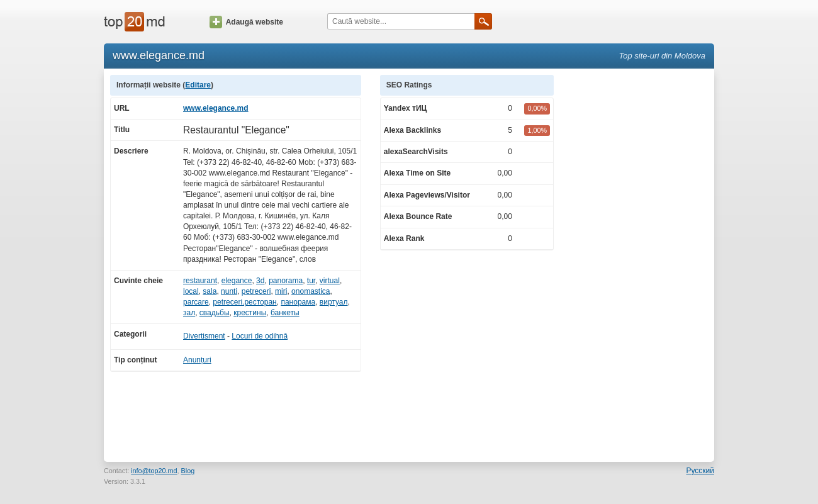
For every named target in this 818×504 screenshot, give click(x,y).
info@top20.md (154, 471)
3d (260, 281)
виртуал (334, 302)
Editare (198, 85)
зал (189, 313)
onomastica (311, 291)
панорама (298, 302)
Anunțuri (197, 360)
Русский (700, 471)
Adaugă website (246, 22)
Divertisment (204, 336)
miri (281, 291)
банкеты (285, 313)
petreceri (256, 291)
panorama (286, 281)
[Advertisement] (641, 264)
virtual (330, 281)
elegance (237, 281)
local (191, 291)
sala (210, 291)
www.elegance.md (216, 108)
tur (311, 281)
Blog (188, 471)
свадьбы (215, 313)
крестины (250, 313)
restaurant (200, 281)
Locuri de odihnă (260, 336)
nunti (229, 291)
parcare (196, 302)
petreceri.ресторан (244, 302)
